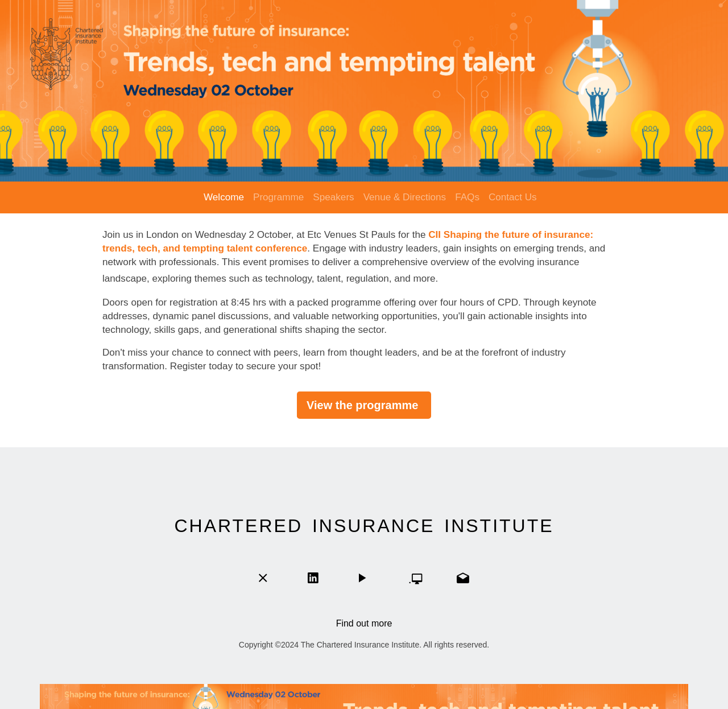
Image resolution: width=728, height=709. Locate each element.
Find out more (364, 623)
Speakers (333, 197)
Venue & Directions (405, 197)
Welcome (224, 197)
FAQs (467, 197)
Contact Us (513, 197)
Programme (278, 197)
